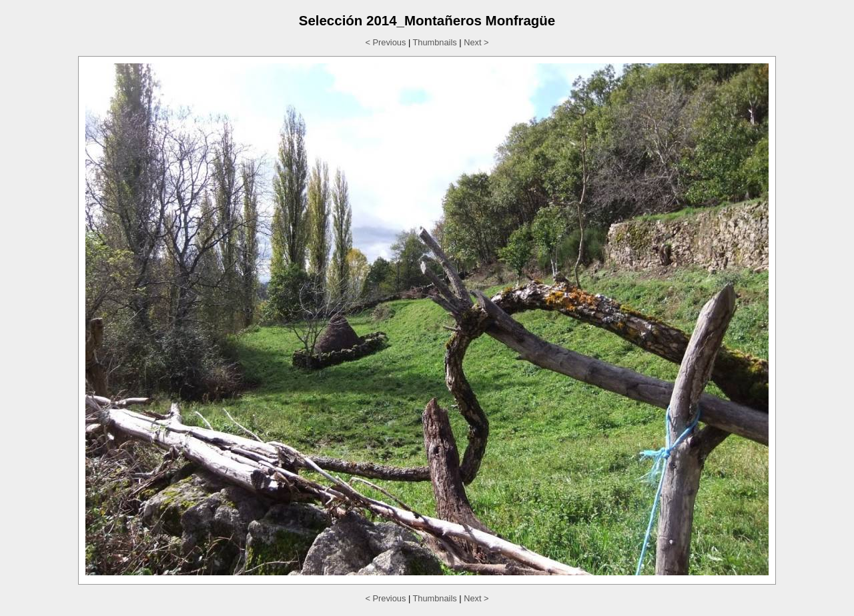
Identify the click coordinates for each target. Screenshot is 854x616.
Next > (476, 42)
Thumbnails (435, 42)
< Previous (386, 42)
